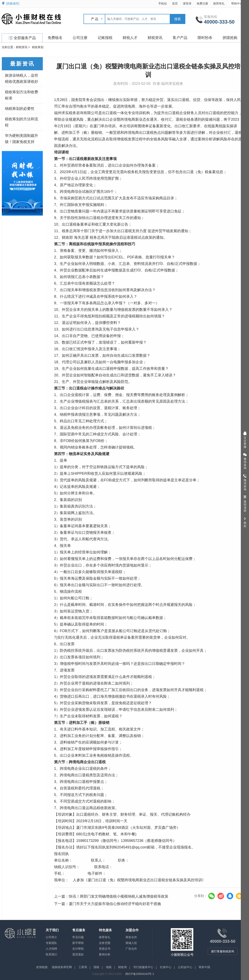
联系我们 (51, 954)
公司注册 (80, 38)
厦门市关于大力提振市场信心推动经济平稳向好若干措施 (115, 904)
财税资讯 (155, 38)
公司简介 (51, 937)
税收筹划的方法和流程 (22, 122)
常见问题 (78, 937)
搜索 (178, 19)
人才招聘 (51, 949)
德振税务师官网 (62, 967)
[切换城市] (13, 3)
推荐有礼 (219, 3)
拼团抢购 (230, 38)
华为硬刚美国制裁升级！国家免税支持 (22, 139)
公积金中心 (185, 967)
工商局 (83, 967)
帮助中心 (239, 3)
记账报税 (105, 38)
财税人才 (130, 38)
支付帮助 (78, 949)
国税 (96, 967)
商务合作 (131, 937)
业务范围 (105, 943)
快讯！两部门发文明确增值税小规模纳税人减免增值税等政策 (119, 896)
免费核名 (55, 38)
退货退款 (78, 954)
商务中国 (204, 967)
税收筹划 (38, 47)
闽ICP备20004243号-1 (140, 974)
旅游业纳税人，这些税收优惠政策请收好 (22, 78)
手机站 (163, 3)
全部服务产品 (22, 38)
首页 (175, 3)
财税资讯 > (23, 47)
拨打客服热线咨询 (223, 951)
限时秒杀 (205, 38)
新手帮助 (78, 943)
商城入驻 (131, 943)
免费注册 (202, 3)
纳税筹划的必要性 (20, 109)
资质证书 (105, 949)
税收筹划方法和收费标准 (22, 95)
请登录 (187, 3)
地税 (109, 967)
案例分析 (105, 954)
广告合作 (131, 949)
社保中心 (166, 967)
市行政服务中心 (143, 967)
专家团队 (51, 943)
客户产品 (180, 38)
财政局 (122, 967)
